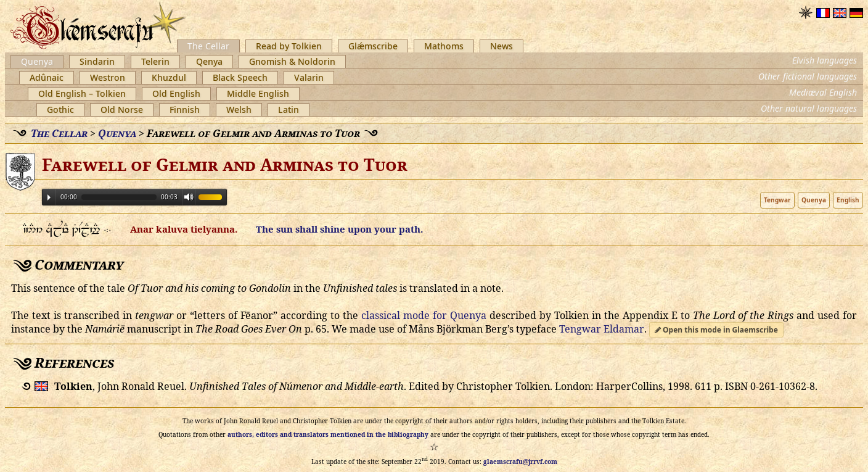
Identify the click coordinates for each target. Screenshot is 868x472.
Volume (189, 197)
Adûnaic (47, 77)
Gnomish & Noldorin (292, 61)
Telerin (155, 61)
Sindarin (97, 61)
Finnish (185, 110)
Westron (108, 77)
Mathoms (444, 46)
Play (49, 197)
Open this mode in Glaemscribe (716, 330)
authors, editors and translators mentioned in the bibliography (328, 434)
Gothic (60, 110)
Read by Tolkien (289, 46)
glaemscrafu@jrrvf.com (520, 462)
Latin (289, 110)
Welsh (239, 110)
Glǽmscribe (373, 46)
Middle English (258, 93)
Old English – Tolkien (82, 93)
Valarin (309, 77)
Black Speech (240, 77)
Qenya (209, 61)
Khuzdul (169, 77)
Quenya (37, 61)
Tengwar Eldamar (602, 329)
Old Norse (122, 110)
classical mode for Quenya (424, 315)
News (502, 46)
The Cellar (208, 46)
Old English (176, 93)
